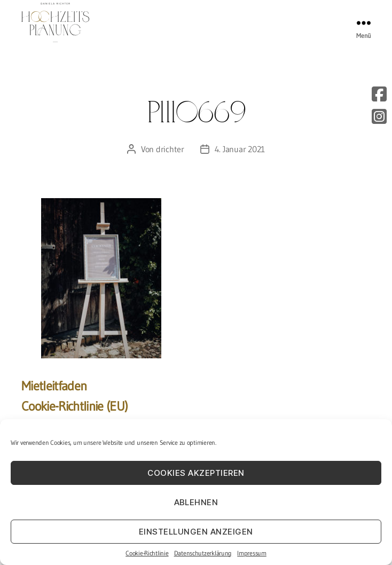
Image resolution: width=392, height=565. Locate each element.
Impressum (252, 553)
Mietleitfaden (54, 386)
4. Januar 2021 (240, 149)
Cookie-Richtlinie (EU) (75, 406)
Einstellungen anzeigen (196, 532)
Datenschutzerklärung (203, 553)
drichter (170, 149)
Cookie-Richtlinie (147, 553)
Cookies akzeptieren (196, 473)
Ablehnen (196, 502)
